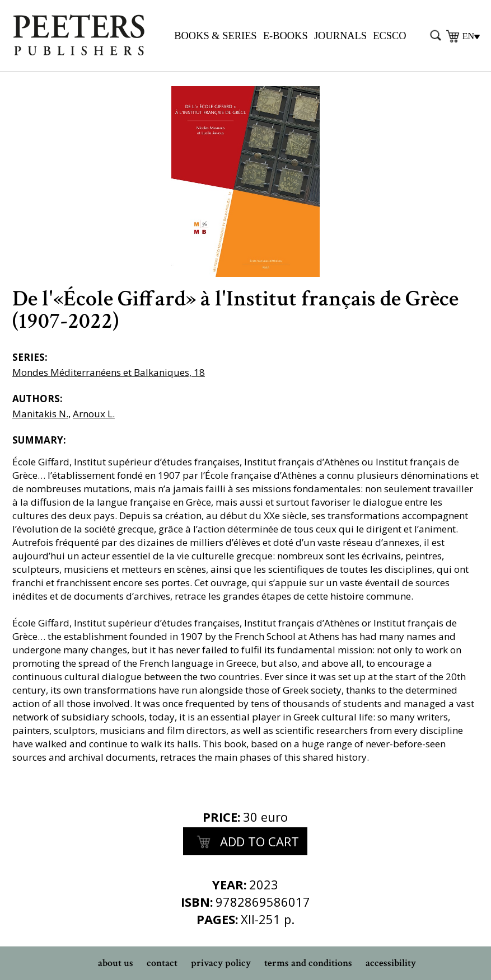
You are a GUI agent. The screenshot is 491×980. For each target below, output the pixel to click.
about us (116, 963)
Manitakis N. (40, 414)
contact (162, 963)
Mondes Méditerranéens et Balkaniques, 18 (109, 372)
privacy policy (221, 963)
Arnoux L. (94, 414)
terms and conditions (308, 963)
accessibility (391, 963)
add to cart (245, 842)
